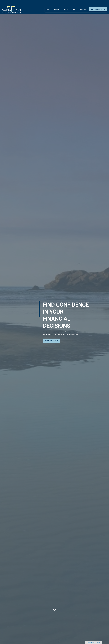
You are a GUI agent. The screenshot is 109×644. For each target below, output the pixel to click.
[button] (48, 4)
